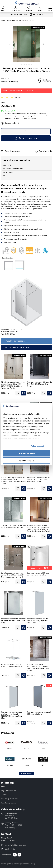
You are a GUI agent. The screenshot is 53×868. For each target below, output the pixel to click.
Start (3, 21)
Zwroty (4, 795)
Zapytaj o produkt (45, 151)
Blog (3, 787)
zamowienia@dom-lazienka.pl (16, 845)
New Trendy (14, 82)
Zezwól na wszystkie (27, 453)
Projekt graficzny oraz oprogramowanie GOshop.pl (19, 864)
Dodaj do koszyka (28, 138)
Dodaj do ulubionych (12, 151)
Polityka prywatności (9, 803)
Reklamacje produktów (10, 799)
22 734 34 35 (10, 849)
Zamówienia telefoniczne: (27, 15)
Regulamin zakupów (8, 791)
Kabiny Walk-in (29, 21)
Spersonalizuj (27, 460)
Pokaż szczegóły (38, 446)
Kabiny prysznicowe (14, 21)
